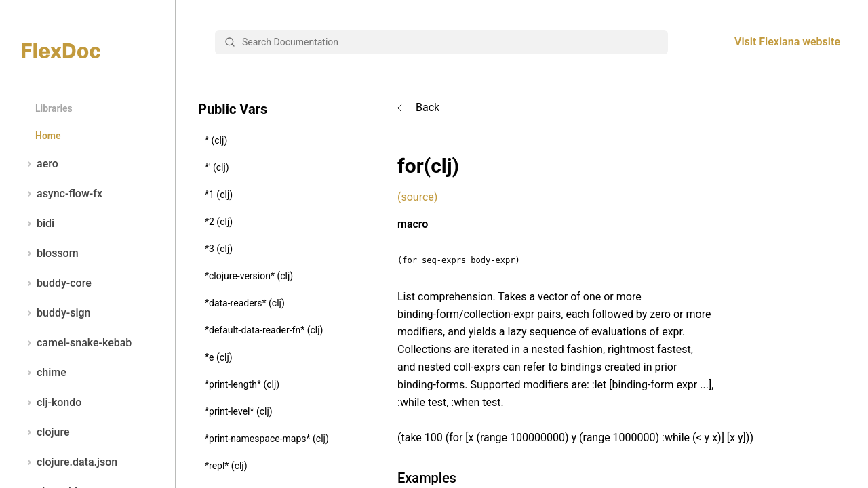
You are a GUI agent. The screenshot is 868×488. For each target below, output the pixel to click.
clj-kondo (52, 403)
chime (44, 373)
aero (40, 164)
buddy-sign (56, 313)
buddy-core (57, 283)
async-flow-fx (62, 194)
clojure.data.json (70, 462)
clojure (46, 432)
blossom (50, 253)
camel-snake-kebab (77, 343)
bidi (38, 224)
